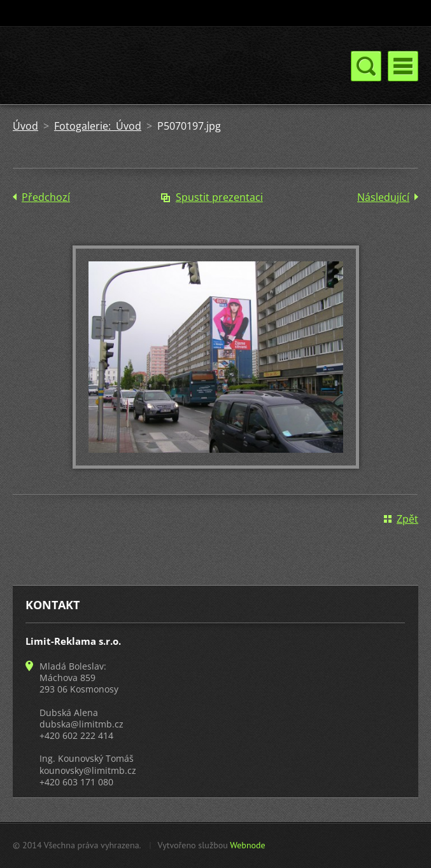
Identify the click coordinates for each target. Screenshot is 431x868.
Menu (403, 66)
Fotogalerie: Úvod (98, 126)
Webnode (247, 845)
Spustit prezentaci (219, 197)
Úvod (25, 126)
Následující (383, 197)
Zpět (407, 519)
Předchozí (46, 197)
